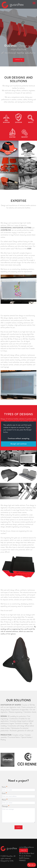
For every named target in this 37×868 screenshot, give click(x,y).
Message (5, 806)
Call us (24, 850)
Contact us (19, 60)
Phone (5, 800)
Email (4, 793)
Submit (18, 827)
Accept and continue (18, 444)
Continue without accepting (19, 439)
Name (4, 787)
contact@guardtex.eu (26, 847)
